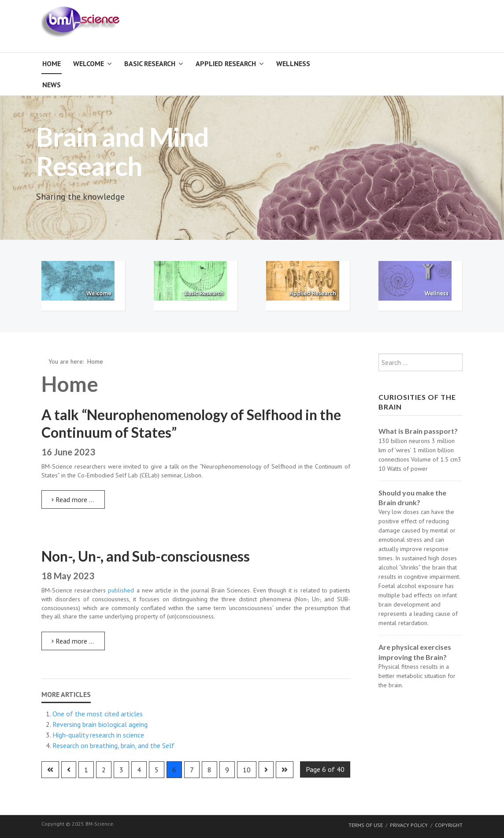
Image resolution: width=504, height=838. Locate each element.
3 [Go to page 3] (121, 770)
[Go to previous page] (69, 770)
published (121, 590)
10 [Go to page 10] (247, 770)
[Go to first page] (50, 770)
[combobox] (421, 362)
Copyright (449, 825)
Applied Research (226, 63)
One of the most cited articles (98, 714)
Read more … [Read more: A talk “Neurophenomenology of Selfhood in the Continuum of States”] (73, 499)
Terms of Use (366, 825)
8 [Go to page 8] (209, 770)
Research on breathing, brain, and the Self (113, 745)
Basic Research (150, 63)
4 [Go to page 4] (139, 770)
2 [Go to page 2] (104, 770)
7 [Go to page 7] (192, 770)
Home (52, 63)
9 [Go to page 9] (227, 770)
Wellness (293, 63)
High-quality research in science (98, 735)
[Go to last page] (285, 770)
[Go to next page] (266, 770)
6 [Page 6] (174, 770)
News (52, 85)
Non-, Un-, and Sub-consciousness (146, 556)
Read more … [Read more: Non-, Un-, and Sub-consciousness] (73, 641)
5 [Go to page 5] (157, 770)
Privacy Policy (409, 825)
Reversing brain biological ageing (100, 724)
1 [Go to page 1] (86, 770)
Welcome (89, 63)
